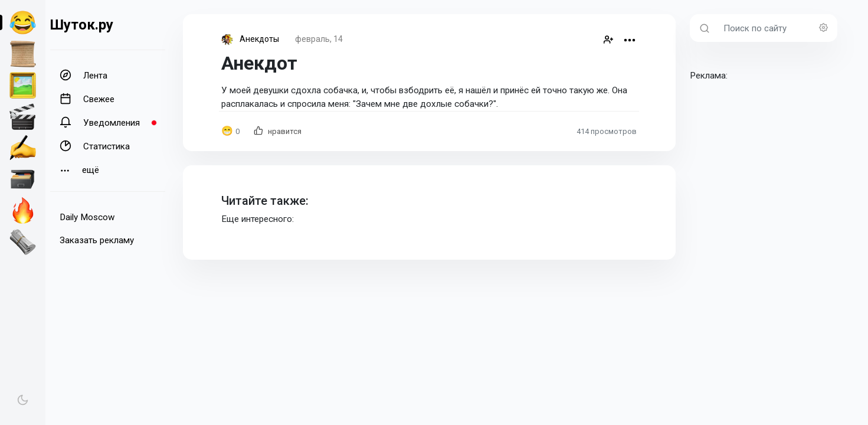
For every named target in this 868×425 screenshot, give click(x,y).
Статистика (95, 146)
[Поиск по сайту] (777, 28)
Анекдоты (259, 39)
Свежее (87, 99)
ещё (79, 170)
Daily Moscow (87, 217)
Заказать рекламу (97, 240)
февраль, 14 (319, 39)
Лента (83, 75)
